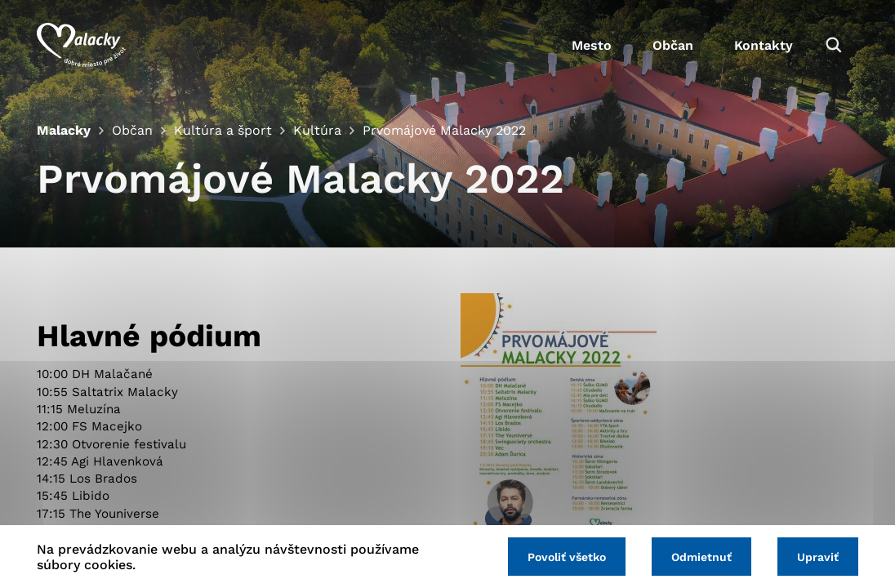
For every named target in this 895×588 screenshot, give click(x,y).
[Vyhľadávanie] (834, 45)
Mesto (592, 45)
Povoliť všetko (567, 557)
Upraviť (818, 557)
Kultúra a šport (223, 130)
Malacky (64, 130)
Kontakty (764, 45)
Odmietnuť (701, 557)
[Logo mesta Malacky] (81, 45)
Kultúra (317, 130)
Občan (673, 45)
